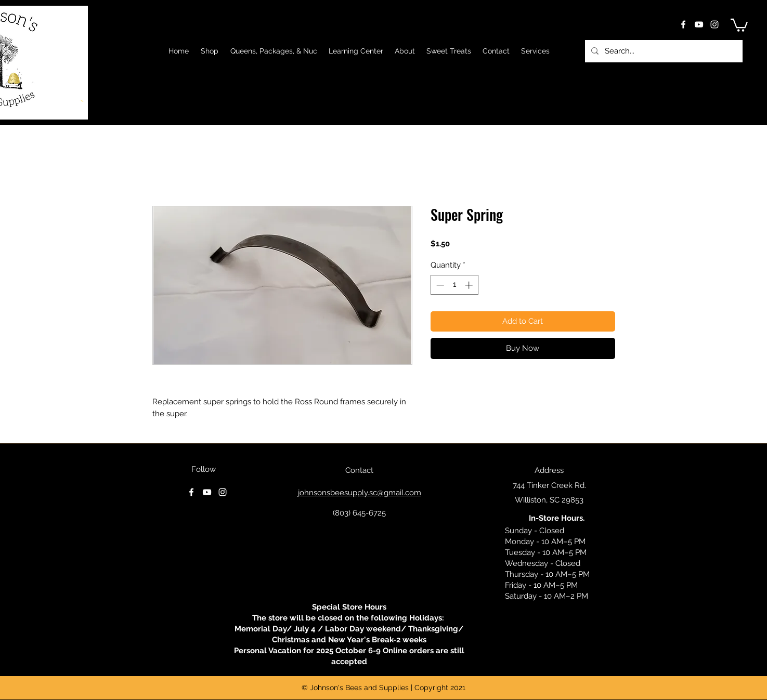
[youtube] (699, 24)
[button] (739, 24)
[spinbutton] (454, 285)
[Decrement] (439, 285)
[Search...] (663, 51)
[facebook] (683, 24)
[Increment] (470, 285)
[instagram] (714, 24)
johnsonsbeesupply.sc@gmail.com (360, 493)
